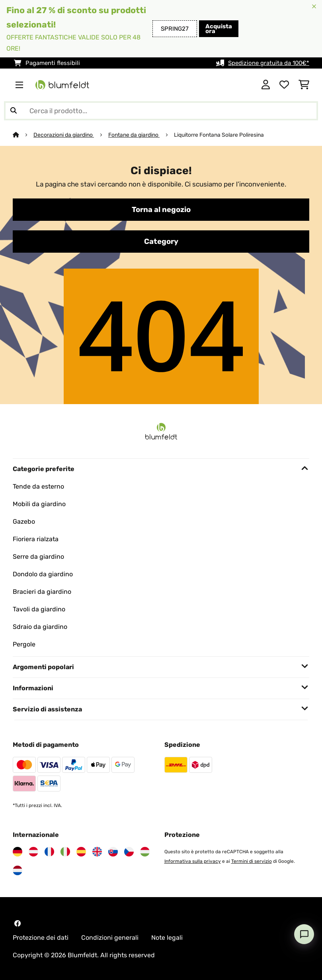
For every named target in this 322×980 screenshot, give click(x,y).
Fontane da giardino (134, 135)
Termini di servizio (252, 861)
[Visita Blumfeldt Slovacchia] (113, 852)
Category (161, 242)
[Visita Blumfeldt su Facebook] (18, 923)
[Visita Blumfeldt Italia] (65, 852)
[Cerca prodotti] (161, 111)
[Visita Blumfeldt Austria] (33, 852)
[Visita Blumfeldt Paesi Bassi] (18, 870)
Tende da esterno (38, 486)
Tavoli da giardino (39, 609)
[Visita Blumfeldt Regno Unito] (97, 852)
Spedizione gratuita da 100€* (269, 63)
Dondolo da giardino (43, 574)
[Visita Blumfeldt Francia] (49, 852)
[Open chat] (304, 934)
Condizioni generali (110, 938)
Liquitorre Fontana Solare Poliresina (219, 135)
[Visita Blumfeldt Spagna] (81, 852)
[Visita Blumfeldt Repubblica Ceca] (129, 852)
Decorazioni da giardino (64, 135)
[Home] (23, 135)
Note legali (167, 938)
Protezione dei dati (41, 938)
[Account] (266, 85)
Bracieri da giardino (42, 592)
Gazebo (24, 521)
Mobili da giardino (39, 504)
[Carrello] (304, 85)
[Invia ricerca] (14, 111)
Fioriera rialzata (36, 539)
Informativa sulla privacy (193, 861)
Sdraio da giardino (40, 627)
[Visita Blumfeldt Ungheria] (145, 852)
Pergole (24, 644)
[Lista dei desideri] (284, 85)
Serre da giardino (38, 557)
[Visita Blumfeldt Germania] (18, 852)
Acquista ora (219, 29)
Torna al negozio (161, 210)
